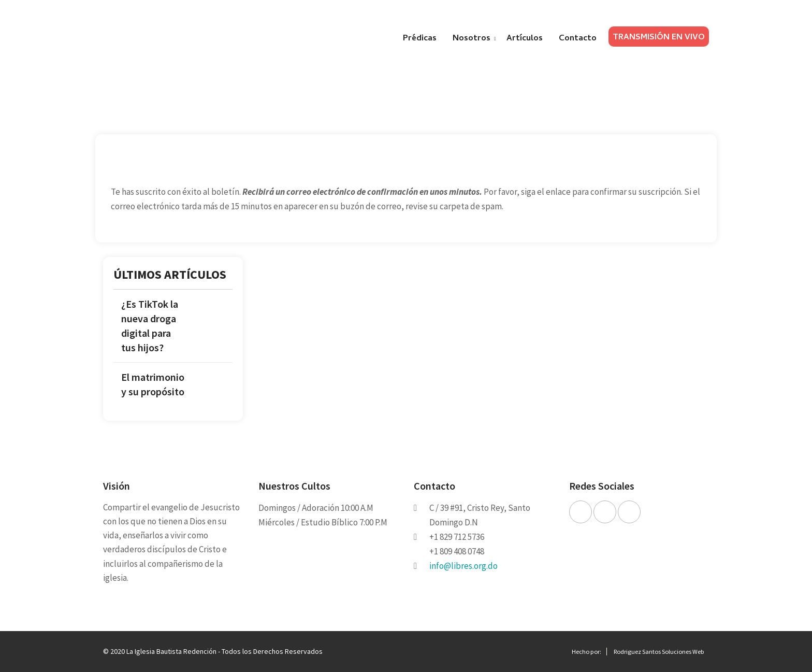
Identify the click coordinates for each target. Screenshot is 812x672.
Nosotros (472, 39)
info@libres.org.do (463, 566)
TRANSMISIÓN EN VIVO (659, 38)
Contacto (578, 39)
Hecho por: (586, 652)
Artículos (525, 39)
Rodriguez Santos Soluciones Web (659, 652)
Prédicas (420, 39)
